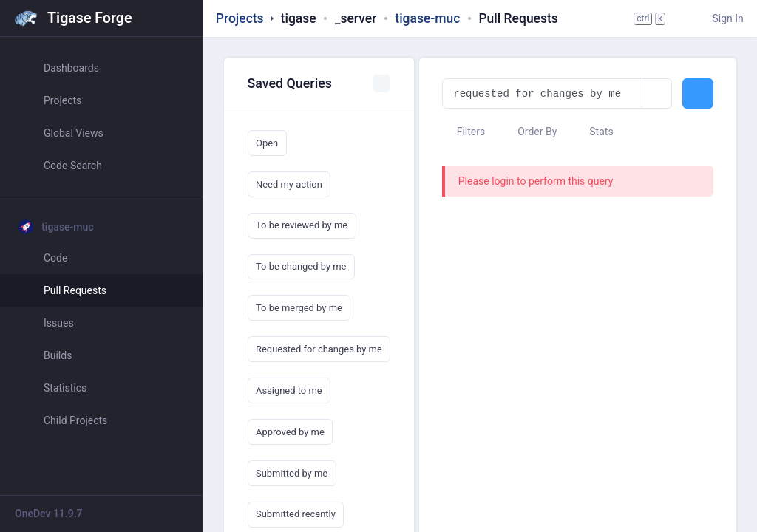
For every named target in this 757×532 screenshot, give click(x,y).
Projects (240, 18)
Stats (594, 132)
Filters (464, 132)
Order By (530, 132)
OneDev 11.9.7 (49, 514)
